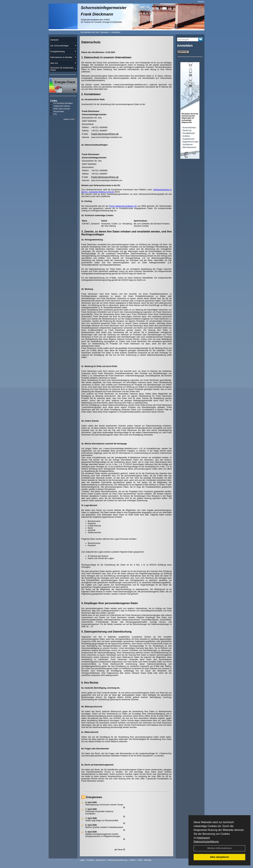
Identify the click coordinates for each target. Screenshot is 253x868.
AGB (140, 860)
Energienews (94, 797)
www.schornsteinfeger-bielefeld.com (107, 137)
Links (54, 101)
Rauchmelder (59, 111)
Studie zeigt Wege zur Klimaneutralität (102, 821)
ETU (55, 114)
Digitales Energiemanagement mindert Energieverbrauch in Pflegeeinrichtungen (103, 835)
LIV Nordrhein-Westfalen (63, 103)
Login (82, 860)
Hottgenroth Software (62, 106)
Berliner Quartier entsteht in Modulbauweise (104, 827)
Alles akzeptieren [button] (219, 857)
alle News (120, 850)
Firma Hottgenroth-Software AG (123, 206)
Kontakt (90, 860)
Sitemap (148, 860)
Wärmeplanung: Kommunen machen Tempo (104, 805)
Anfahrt (132, 860)
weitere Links (70, 119)
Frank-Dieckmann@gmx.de (105, 134)
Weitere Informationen (219, 848)
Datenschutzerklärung (206, 842)
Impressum (203, 838)
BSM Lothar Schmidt (62, 109)
